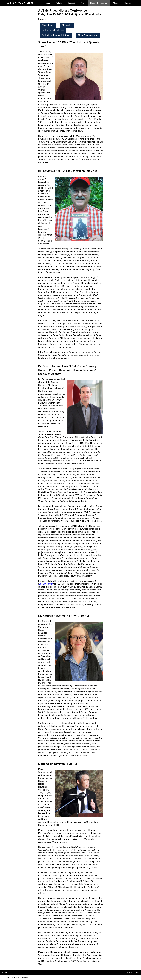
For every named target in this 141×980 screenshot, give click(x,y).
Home (47, 3)
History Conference (99, 3)
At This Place (21, 3)
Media (116, 3)
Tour (82, 3)
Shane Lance (48, 25)
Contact (128, 3)
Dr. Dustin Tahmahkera (53, 30)
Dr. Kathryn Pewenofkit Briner (56, 35)
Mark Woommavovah (88, 35)
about (4, 972)
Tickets (59, 3)
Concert (71, 3)
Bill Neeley (67, 25)
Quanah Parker (46, 584)
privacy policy (133, 972)
